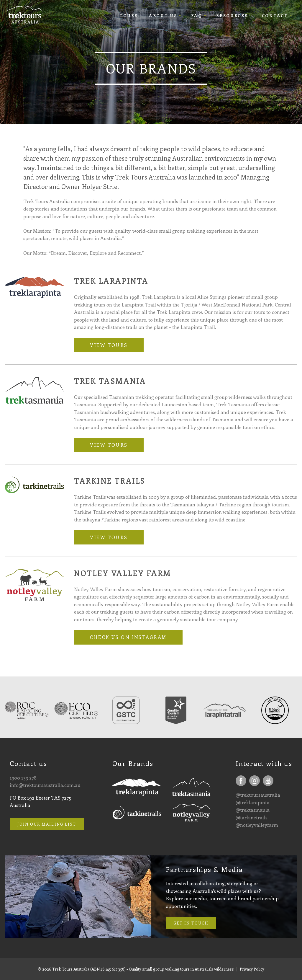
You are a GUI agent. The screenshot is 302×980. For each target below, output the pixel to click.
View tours (109, 345)
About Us (163, 16)
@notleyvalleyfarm (257, 825)
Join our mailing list (47, 824)
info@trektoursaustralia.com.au (45, 785)
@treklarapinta (253, 802)
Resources (232, 16)
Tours (129, 16)
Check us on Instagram (128, 637)
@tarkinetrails (252, 817)
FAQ (197, 16)
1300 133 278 (23, 777)
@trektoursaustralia (258, 795)
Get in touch (191, 923)
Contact (275, 16)
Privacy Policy (252, 969)
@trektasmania (253, 810)
